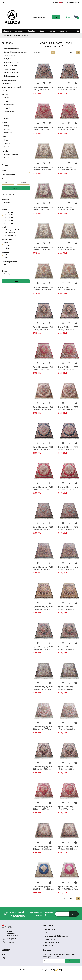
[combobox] (44, 53)
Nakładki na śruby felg (11, 62)
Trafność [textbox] (37, 53)
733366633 (11, 942)
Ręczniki (7, 158)
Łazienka (64, 31)
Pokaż (16, 281)
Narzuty (6, 118)
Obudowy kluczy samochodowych (15, 52)
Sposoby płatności (49, 939)
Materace (8, 98)
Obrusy (6, 140)
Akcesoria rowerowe (9, 80)
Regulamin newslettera (51, 943)
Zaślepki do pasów (10, 59)
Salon (43, 31)
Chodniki (7, 129)
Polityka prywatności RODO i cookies (55, 936)
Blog (3, 958)
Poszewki (7, 108)
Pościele (7, 101)
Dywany (7, 126)
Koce (5, 115)
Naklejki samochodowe (11, 76)
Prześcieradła (9, 105)
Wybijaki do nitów (10, 69)
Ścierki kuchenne (9, 147)
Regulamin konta (48, 933)
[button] (48, 925)
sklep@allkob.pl (12, 939)
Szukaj (16, 188)
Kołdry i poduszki (9, 111)
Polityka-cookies (49, 946)
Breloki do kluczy (9, 56)
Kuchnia (53, 31)
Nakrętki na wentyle (10, 66)
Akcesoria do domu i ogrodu (12, 87)
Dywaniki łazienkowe (11, 154)
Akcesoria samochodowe (14, 31)
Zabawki (5, 91)
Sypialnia (32, 31)
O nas (4, 955)
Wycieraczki (8, 133)
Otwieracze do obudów (12, 73)
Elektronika (6, 84)
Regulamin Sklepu (49, 930)
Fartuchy (7, 143)
